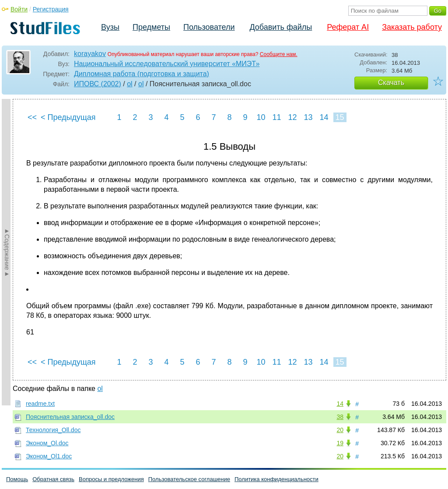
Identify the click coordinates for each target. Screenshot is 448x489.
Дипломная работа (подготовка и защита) (142, 74)
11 (276, 117)
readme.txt (40, 404)
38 (340, 417)
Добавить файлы (281, 27)
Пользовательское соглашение (189, 479)
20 (340, 430)
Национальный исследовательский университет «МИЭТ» (167, 64)
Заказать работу (412, 27)
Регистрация (51, 9)
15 (339, 117)
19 (340, 443)
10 (261, 117)
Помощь (17, 479)
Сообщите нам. (279, 54)
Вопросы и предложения (111, 479)
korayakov (90, 54)
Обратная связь (53, 479)
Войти (19, 9)
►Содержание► (7, 252)
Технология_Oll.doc (53, 430)
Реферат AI (348, 27)
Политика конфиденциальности (276, 479)
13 (308, 117)
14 (324, 117)
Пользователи (209, 27)
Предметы (151, 27)
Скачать (391, 83)
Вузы (110, 27)
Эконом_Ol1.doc (49, 456)
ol (129, 84)
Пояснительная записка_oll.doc (70, 417)
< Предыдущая (68, 117)
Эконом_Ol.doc (47, 443)
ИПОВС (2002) (98, 84)
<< (32, 117)
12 (292, 117)
